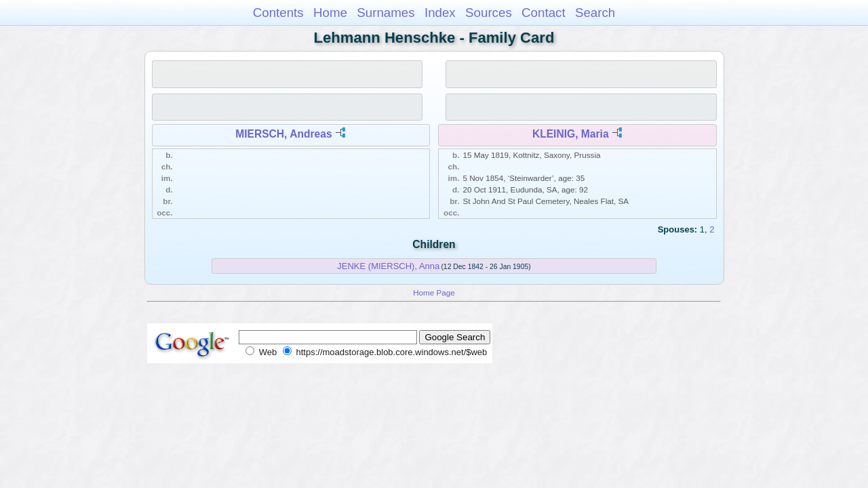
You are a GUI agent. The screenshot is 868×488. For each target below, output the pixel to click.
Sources (489, 13)
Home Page (434, 292)
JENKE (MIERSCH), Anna (388, 266)
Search (595, 13)
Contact (544, 13)
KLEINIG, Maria (571, 134)
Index (440, 13)
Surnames (386, 13)
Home (330, 13)
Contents (278, 13)
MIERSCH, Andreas (283, 134)
